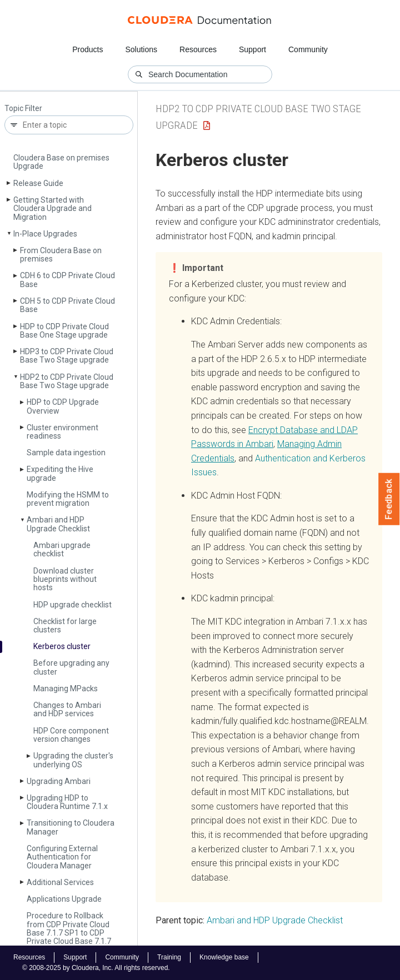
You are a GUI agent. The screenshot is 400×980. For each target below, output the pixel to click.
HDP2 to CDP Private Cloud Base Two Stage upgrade (67, 381)
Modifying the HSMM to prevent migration (68, 499)
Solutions (141, 49)
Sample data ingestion (66, 453)
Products (87, 49)
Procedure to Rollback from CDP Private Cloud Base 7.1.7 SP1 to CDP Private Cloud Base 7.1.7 (69, 928)
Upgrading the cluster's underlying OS (73, 760)
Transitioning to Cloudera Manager (71, 827)
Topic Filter (23, 109)
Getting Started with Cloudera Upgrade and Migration (52, 208)
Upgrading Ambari (59, 781)
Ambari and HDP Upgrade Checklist (58, 524)
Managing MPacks (66, 688)
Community (308, 49)
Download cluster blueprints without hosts (65, 579)
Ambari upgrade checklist (62, 549)
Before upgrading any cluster (71, 667)
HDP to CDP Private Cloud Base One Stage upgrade (64, 331)
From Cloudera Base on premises (61, 255)
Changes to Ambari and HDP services (67, 709)
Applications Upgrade (64, 899)
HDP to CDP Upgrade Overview (63, 406)
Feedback (389, 499)
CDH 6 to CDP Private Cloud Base (67, 280)
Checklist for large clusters (65, 625)
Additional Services (60, 882)
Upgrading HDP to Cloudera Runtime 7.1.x (67, 802)
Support (252, 49)
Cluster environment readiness (62, 432)
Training (169, 957)
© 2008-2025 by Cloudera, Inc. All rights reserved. (96, 968)
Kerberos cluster (62, 646)
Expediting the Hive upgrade (60, 473)
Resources (198, 49)
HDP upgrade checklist (72, 605)
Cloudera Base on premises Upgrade (61, 162)
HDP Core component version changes (71, 735)
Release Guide (38, 183)
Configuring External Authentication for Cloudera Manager (62, 857)
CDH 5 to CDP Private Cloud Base (67, 305)
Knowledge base (224, 957)
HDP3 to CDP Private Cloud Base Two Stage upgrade (67, 356)
